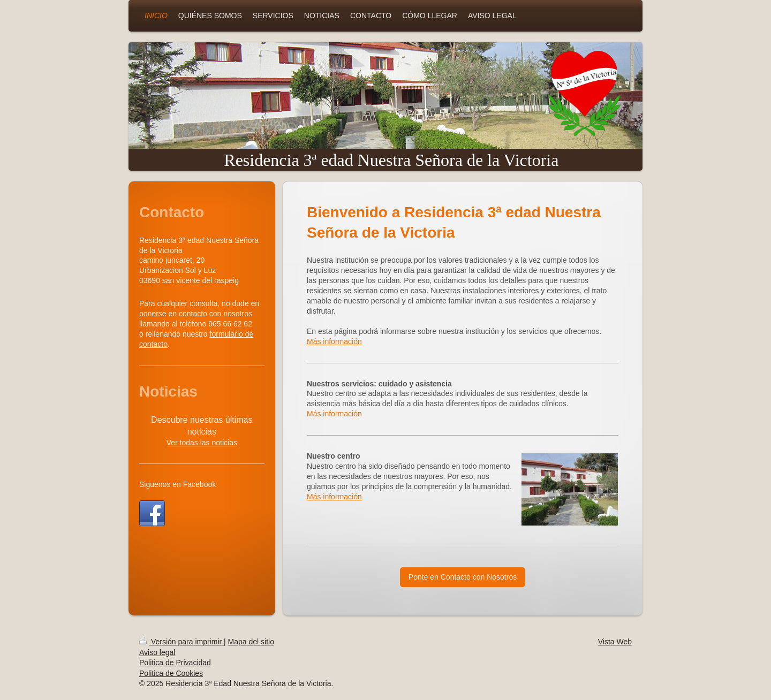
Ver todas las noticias (202, 443)
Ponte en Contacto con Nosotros (463, 577)
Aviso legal (157, 652)
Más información (334, 341)
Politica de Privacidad (175, 663)
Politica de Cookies (171, 673)
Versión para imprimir (182, 642)
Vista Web (615, 642)
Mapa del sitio (251, 642)
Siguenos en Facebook (177, 484)
